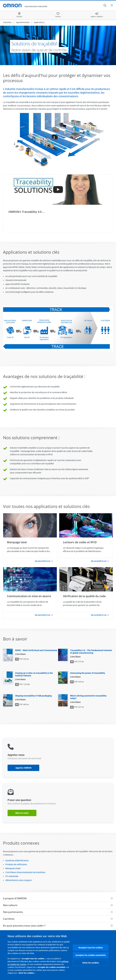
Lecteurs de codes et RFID (80, 542)
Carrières (9, 919)
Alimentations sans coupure (19, 880)
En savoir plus (43, 561)
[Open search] (105, 5)
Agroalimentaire (23, 22)
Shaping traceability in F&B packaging (33, 696)
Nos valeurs (10, 905)
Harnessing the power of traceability (88, 673)
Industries (7, 22)
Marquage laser (17, 542)
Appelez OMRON (23, 768)
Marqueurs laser (13, 868)
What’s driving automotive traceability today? (88, 697)
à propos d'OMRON (15, 898)
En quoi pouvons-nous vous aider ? (24, 926)
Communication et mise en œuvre (29, 596)
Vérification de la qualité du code (84, 596)
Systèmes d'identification (17, 861)
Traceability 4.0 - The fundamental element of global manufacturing (91, 652)
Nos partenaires (13, 912)
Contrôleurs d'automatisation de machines (25, 872)
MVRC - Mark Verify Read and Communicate (36, 650)
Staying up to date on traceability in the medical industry (34, 674)
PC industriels (12, 876)
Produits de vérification (16, 864)
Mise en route (22, 813)
